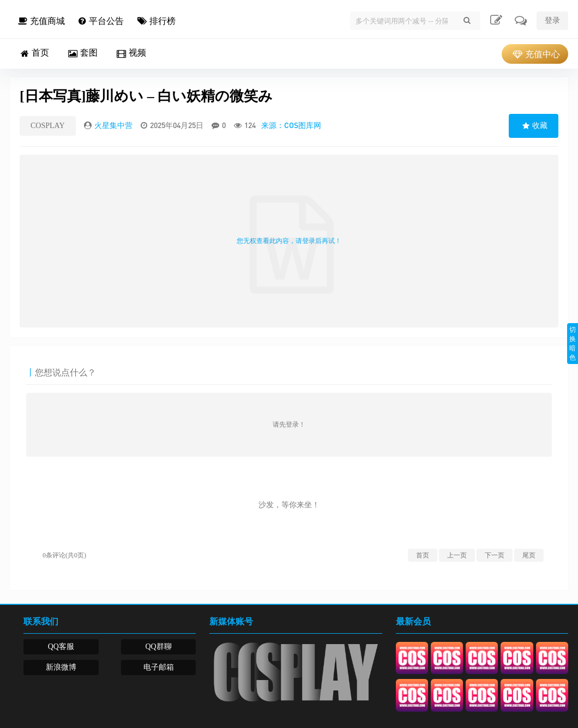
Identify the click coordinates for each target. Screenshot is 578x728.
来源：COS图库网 (291, 125)
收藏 (534, 126)
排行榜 (155, 21)
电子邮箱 (159, 667)
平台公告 (100, 21)
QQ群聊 (158, 647)
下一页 (495, 555)
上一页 (457, 555)
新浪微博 (61, 667)
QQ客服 (61, 647)
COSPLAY (48, 126)
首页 (423, 555)
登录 (552, 20)
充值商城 (40, 21)
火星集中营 (113, 125)
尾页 (529, 555)
